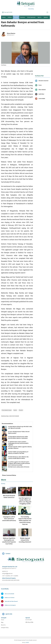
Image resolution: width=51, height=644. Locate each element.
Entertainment (31, 17)
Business (23, 17)
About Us (3, 625)
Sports (40, 17)
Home (3, 620)
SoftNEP (27, 642)
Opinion (46, 17)
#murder (21, 410)
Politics (10, 17)
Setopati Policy (5, 628)
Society (16, 17)
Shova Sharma (11, 33)
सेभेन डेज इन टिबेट (29, 622)
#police (15, 410)
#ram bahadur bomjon (7, 410)
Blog (2, 622)
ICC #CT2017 (29, 620)
